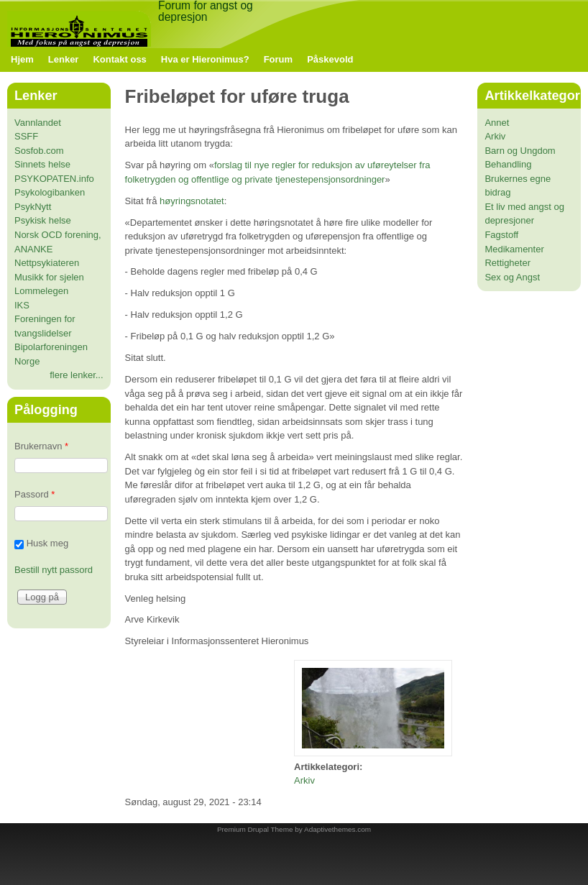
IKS (22, 305)
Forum (278, 59)
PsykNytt (33, 207)
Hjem (22, 59)
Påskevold (330, 59)
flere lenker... (76, 375)
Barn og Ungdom (520, 151)
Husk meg (48, 543)
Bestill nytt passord (54, 570)
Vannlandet (38, 123)
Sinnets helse (42, 164)
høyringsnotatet (192, 201)
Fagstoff (501, 235)
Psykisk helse (43, 220)
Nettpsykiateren (47, 263)
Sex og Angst (512, 277)
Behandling (508, 164)
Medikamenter (514, 249)
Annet (497, 123)
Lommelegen (41, 291)
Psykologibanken (50, 192)
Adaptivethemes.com (337, 829)
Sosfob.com (39, 151)
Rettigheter (507, 263)
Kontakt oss (119, 59)
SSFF (26, 136)
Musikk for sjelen (49, 277)
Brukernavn (41, 446)
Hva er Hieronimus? (205, 59)
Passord (35, 494)
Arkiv (304, 780)
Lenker (64, 59)
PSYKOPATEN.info (54, 179)
